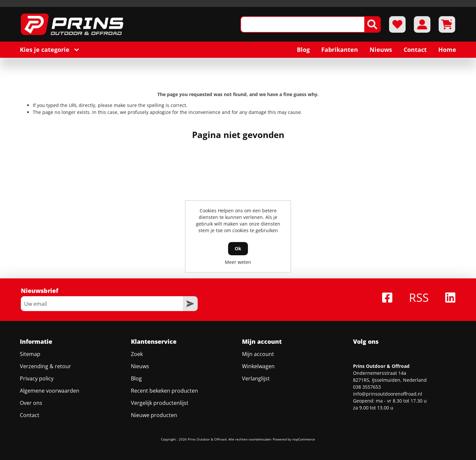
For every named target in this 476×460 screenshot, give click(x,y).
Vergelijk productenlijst (160, 396)
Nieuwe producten (154, 408)
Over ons (31, 396)
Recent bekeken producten (164, 384)
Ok (238, 248)
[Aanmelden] (102, 297)
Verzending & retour (45, 359)
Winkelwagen (258, 359)
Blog (136, 372)
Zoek (137, 347)
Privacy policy (37, 372)
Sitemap (30, 347)
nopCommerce (304, 432)
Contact (30, 408)
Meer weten (238, 262)
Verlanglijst (256, 372)
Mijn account (258, 347)
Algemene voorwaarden (50, 384)
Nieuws (140, 359)
